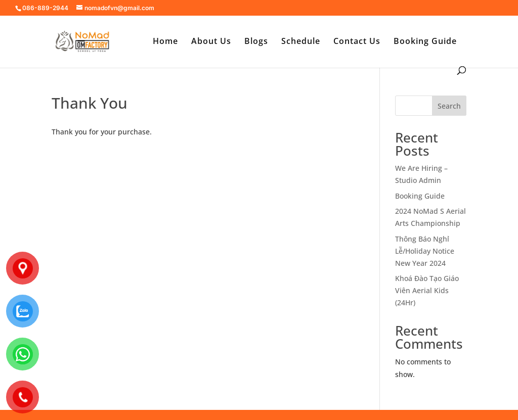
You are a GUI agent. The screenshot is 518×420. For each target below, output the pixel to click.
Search (449, 106)
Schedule (301, 42)
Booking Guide (425, 42)
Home (165, 42)
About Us (211, 42)
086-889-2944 (45, 8)
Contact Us (357, 42)
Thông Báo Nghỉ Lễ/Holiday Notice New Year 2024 (425, 251)
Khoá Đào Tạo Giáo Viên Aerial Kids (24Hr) (427, 290)
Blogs (256, 42)
